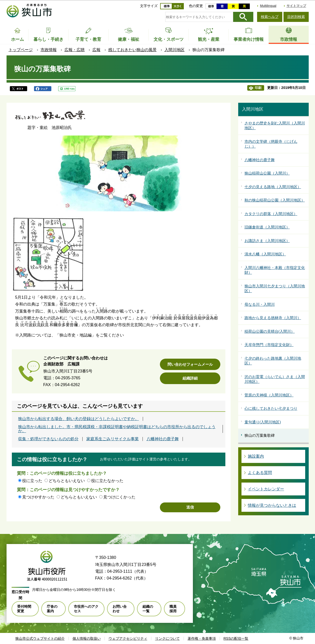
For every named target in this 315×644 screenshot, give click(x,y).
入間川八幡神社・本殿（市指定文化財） (275, 270)
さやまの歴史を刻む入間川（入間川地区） (275, 126)
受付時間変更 (24, 609)
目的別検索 (296, 17)
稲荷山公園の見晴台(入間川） (270, 331)
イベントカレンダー (266, 489)
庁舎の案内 (52, 609)
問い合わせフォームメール (190, 364)
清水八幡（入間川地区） (265, 254)
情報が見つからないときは (272, 505)
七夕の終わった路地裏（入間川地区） (273, 361)
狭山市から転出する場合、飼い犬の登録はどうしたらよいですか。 (79, 419)
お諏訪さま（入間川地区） (267, 241)
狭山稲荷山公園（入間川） (267, 173)
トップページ (21, 50)
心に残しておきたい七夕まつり (271, 408)
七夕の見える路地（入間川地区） (273, 187)
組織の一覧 (148, 609)
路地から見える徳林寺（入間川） (273, 318)
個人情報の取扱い (87, 638)
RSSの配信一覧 (236, 638)
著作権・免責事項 (202, 638)
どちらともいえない (67, 481)
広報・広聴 (75, 50)
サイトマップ (296, 6)
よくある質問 (260, 473)
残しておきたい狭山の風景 (132, 50)
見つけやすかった (38, 497)
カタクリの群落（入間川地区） (271, 214)
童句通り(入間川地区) (263, 422)
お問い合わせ (120, 609)
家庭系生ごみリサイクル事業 (113, 439)
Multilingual (268, 6)
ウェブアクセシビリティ (128, 638)
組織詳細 (190, 378)
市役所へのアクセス (86, 609)
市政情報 (49, 50)
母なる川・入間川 (260, 304)
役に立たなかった (107, 481)
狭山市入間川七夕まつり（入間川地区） (275, 289)
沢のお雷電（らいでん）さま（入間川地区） (275, 379)
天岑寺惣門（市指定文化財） (269, 345)
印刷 (258, 88)
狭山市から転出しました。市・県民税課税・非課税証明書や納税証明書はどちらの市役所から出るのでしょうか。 (117, 429)
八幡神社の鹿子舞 (163, 439)
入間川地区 (174, 50)
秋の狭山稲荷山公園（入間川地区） (275, 200)
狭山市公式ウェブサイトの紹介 (40, 638)
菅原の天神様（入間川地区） (269, 395)
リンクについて (167, 638)
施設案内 (256, 456)
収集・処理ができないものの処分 (48, 439)
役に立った (32, 481)
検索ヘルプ (270, 17)
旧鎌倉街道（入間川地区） (267, 227)
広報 (96, 50)
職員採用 (173, 609)
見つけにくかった (119, 497)
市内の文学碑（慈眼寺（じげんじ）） (271, 144)
